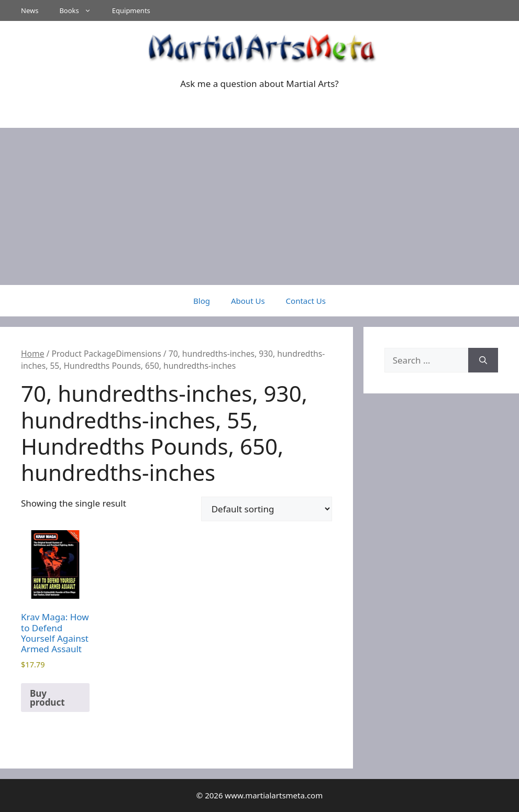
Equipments (131, 10)
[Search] (483, 360)
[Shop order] (267, 509)
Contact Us (306, 301)
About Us (248, 301)
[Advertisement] (259, 206)
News (30, 10)
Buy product (47, 698)
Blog (202, 301)
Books (80, 10)
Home (32, 354)
